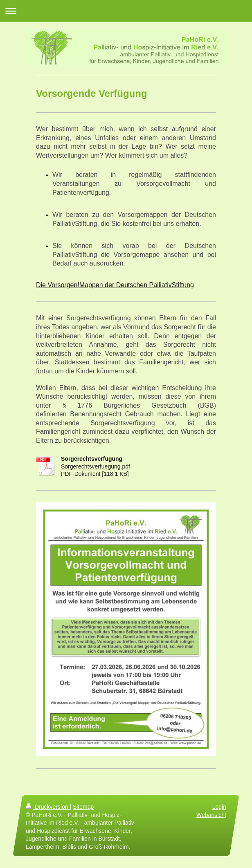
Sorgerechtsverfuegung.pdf (96, 466)
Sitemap (83, 807)
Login (219, 807)
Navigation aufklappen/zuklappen (126, 11)
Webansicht (211, 814)
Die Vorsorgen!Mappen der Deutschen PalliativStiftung (115, 285)
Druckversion (48, 807)
